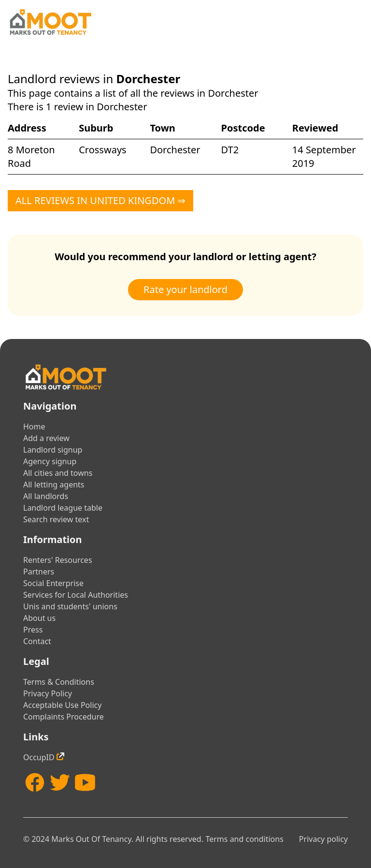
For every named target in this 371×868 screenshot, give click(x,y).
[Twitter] (60, 782)
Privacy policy (323, 839)
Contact (37, 641)
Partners (39, 572)
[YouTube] (85, 782)
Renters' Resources (58, 560)
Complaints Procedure (64, 717)
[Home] (50, 22)
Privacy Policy (48, 693)
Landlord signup (53, 450)
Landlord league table (63, 508)
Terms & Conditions (59, 682)
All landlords (46, 496)
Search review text (56, 519)
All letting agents (54, 485)
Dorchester (175, 150)
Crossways (102, 150)
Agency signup (50, 461)
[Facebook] (35, 782)
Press (33, 630)
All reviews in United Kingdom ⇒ (100, 200)
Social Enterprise (53, 583)
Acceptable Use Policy (62, 705)
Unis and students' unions (70, 606)
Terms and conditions (244, 839)
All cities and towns (58, 473)
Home (34, 427)
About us (39, 618)
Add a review (46, 438)
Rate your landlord (185, 289)
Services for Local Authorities (76, 595)
